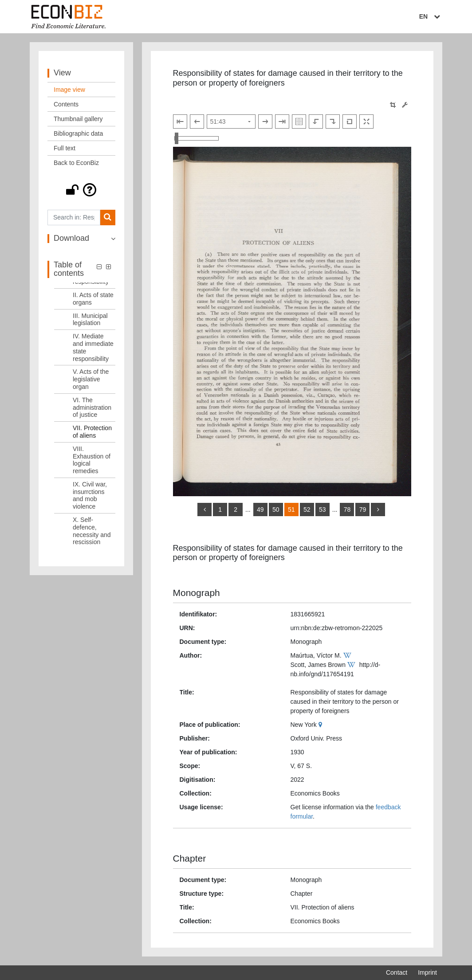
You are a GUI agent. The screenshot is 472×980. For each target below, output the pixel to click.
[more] (378, 510)
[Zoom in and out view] (197, 138)
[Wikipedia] (348, 655)
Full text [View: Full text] (65, 148)
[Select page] (231, 122)
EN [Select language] (431, 16)
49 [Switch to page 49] (260, 510)
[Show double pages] (299, 122)
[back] (205, 510)
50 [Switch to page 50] (276, 510)
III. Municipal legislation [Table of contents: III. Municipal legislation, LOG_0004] (90, 319)
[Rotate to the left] (316, 122)
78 (347, 510)
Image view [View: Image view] (69, 90)
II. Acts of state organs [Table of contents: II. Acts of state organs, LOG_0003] (93, 299)
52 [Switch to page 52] (307, 510)
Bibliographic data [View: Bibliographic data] (78, 133)
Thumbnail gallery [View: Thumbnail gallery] (78, 119)
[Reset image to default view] (350, 122)
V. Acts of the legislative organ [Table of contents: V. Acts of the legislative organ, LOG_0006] (91, 379)
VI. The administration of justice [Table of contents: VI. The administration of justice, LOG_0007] (92, 408)
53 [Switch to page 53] (323, 510)
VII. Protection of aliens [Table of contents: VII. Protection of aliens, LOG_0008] (92, 432)
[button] (81, 190)
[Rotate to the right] (333, 122)
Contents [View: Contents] (66, 104)
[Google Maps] (321, 725)
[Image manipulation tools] (405, 105)
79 (363, 510)
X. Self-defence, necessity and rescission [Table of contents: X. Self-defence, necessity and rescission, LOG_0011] (92, 531)
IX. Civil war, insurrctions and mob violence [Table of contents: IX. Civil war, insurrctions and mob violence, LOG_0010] (90, 495)
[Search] (108, 218)
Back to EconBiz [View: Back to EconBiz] (76, 163)
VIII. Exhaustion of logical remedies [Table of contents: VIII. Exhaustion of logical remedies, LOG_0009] (92, 460)
